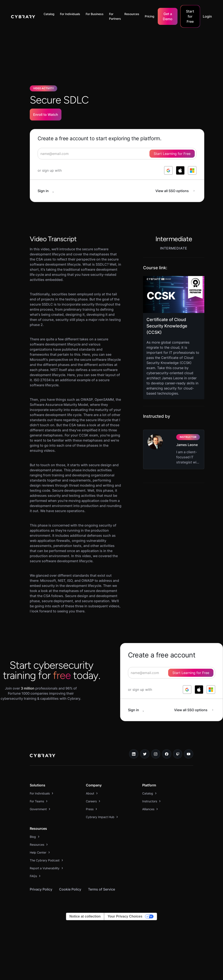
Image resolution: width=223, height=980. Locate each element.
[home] (23, 16)
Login (207, 16)
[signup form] (117, 154)
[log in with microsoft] (192, 170)
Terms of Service (102, 889)
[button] (50, 14)
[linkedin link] (134, 754)
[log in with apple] (180, 170)
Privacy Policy (41, 889)
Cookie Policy (70, 889)
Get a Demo (168, 16)
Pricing (150, 16)
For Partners (115, 16)
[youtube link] (189, 754)
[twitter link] (145, 754)
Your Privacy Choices (125, 916)
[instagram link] (156, 754)
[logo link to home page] (43, 756)
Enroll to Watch (46, 115)
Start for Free (190, 16)
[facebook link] (167, 754)
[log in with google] (168, 170)
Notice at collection (85, 916)
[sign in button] (48, 191)
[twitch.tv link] (178, 754)
